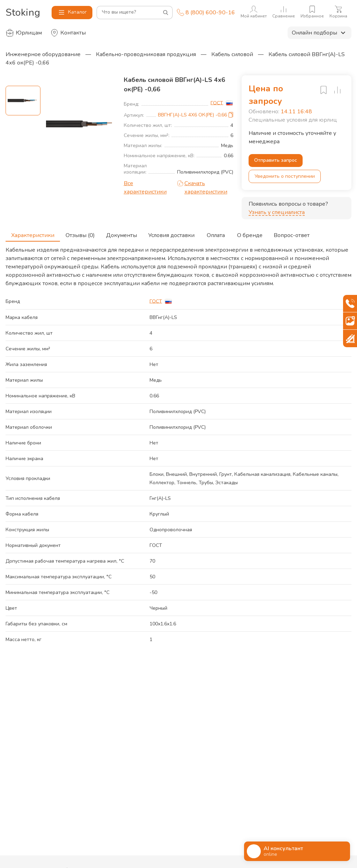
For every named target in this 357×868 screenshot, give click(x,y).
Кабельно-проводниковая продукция (146, 54)
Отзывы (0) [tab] (80, 233)
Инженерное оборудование (43, 54)
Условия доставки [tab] (171, 233)
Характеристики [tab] (33, 233)
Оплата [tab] (216, 233)
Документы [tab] (121, 233)
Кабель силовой (232, 54)
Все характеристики (145, 188)
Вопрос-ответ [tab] (292, 233)
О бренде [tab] (250, 233)
